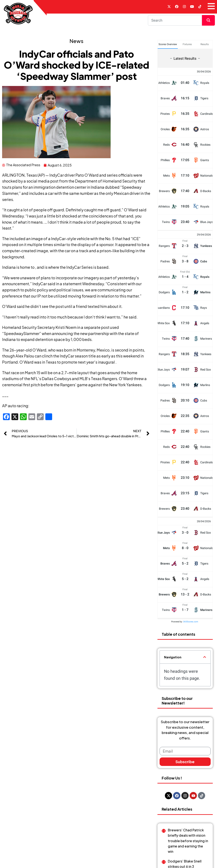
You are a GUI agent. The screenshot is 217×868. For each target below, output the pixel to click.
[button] (205, 658)
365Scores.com (191, 623)
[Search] (175, 21)
